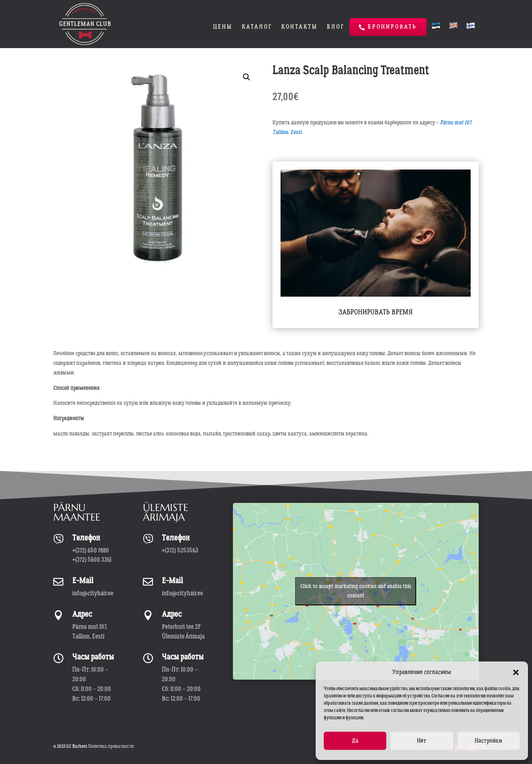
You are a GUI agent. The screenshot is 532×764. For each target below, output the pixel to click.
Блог (336, 27)
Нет (422, 741)
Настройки (488, 741)
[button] (516, 672)
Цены (223, 27)
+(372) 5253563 (180, 550)
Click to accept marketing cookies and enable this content (356, 591)
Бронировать (392, 27)
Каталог (257, 27)
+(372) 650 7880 (91, 550)
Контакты (300, 27)
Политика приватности (111, 746)
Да (355, 741)
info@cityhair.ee (93, 593)
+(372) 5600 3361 (92, 560)
